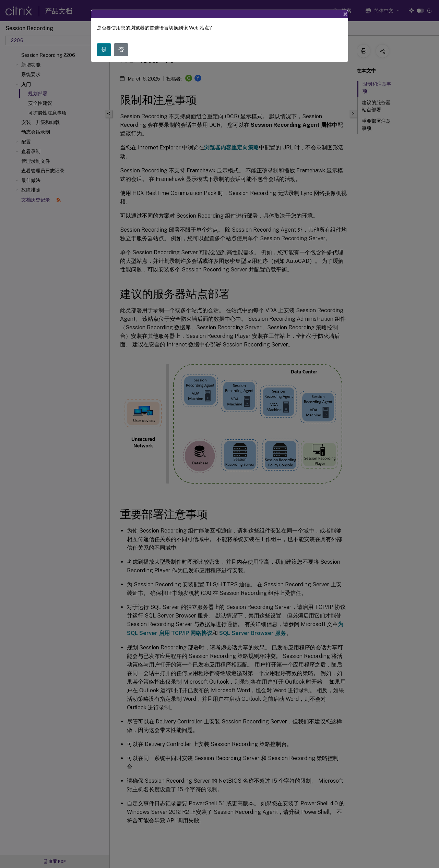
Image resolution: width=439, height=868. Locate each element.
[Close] (345, 14)
